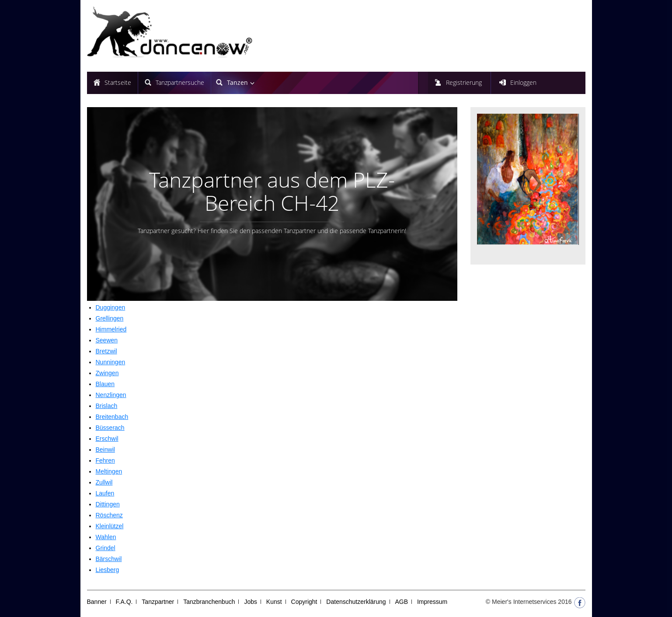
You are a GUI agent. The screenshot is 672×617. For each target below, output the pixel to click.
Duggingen (111, 307)
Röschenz (109, 515)
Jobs (251, 602)
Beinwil (105, 450)
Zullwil (104, 482)
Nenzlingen (111, 395)
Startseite (118, 82)
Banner (97, 602)
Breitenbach (112, 417)
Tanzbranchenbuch (209, 602)
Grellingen (110, 318)
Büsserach (110, 428)
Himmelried (111, 329)
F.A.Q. (124, 602)
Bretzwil (106, 351)
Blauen (105, 384)
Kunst (274, 602)
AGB (401, 602)
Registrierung (464, 82)
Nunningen (111, 362)
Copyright (304, 602)
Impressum (432, 602)
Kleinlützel (110, 526)
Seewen (107, 340)
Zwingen (107, 373)
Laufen (105, 493)
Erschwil (107, 439)
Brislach (107, 406)
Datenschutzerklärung (356, 602)
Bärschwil (109, 559)
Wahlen (106, 537)
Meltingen (109, 471)
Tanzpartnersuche (180, 82)
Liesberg (108, 570)
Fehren (105, 460)
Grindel (106, 548)
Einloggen (523, 82)
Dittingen (108, 504)
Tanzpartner (158, 602)
